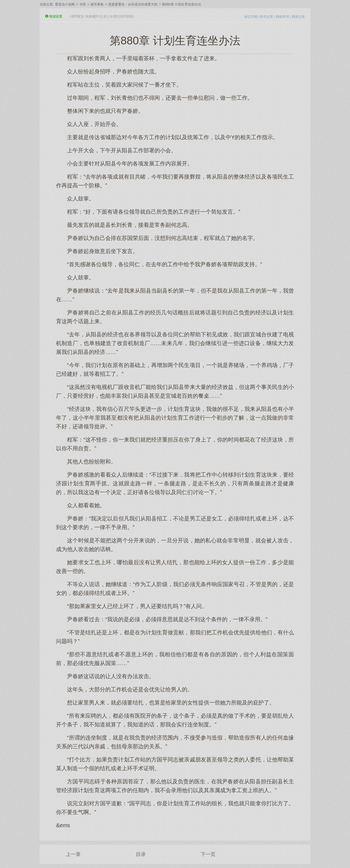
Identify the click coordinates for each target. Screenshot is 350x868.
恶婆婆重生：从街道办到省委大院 (133, 4)
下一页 (208, 854)
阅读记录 (298, 17)
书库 (83, 4)
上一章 (73, 854)
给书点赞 (267, 17)
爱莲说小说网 (65, 4)
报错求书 (282, 17)
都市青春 (97, 4)
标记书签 (251, 17)
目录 (141, 854)
